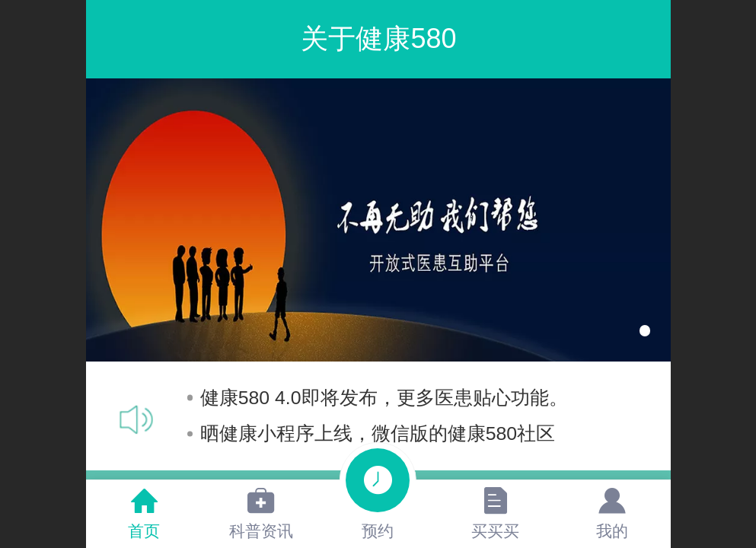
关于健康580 (378, 38)
